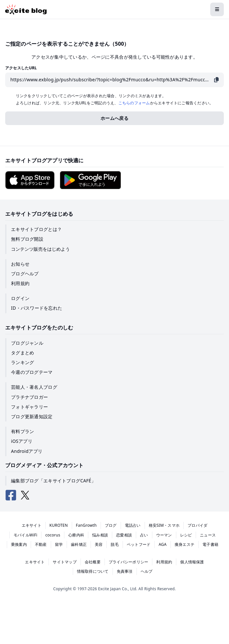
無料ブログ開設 (27, 239)
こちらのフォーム (134, 103)
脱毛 (114, 544)
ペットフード (139, 544)
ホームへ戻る (114, 118)
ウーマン (164, 535)
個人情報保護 (192, 562)
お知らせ (20, 264)
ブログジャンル (27, 343)
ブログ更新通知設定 (32, 416)
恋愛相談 (124, 535)
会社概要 (93, 562)
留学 (59, 544)
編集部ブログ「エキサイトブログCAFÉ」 (53, 481)
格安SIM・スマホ (164, 525)
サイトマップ (65, 562)
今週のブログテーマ (32, 372)
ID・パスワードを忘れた (37, 308)
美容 (99, 544)
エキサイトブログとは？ (36, 229)
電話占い (133, 525)
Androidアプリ (27, 451)
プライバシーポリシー (128, 562)
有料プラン (22, 431)
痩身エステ (185, 544)
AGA (163, 544)
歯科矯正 (79, 544)
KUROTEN (59, 525)
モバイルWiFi (26, 535)
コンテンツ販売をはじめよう (40, 249)
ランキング (22, 362)
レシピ (186, 535)
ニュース (208, 535)
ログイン (20, 298)
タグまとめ (22, 353)
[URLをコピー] (216, 80)
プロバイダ (197, 525)
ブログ (111, 525)
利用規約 (20, 283)
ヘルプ (147, 571)
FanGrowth (86, 525)
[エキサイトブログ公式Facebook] (11, 495)
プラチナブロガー (29, 397)
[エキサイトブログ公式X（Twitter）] (25, 495)
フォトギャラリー (29, 407)
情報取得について (93, 571)
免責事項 (125, 571)
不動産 (41, 544)
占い (144, 535)
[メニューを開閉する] (217, 9)
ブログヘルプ (25, 274)
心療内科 (76, 535)
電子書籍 (210, 544)
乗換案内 (19, 544)
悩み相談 (100, 535)
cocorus (53, 535)
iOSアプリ (22, 441)
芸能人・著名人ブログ (34, 387)
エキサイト (32, 525)
